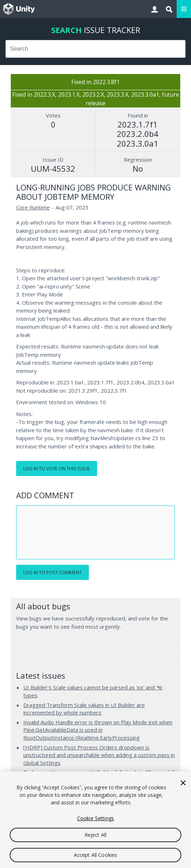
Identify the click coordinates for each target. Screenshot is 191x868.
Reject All (95, 835)
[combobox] (95, 49)
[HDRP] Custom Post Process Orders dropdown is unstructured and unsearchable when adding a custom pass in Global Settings (99, 755)
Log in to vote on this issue (57, 468)
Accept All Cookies (96, 855)
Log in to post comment (52, 572)
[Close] (183, 783)
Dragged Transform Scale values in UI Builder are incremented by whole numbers (84, 709)
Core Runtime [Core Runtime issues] (33, 207)
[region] (95, 820)
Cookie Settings (95, 818)
